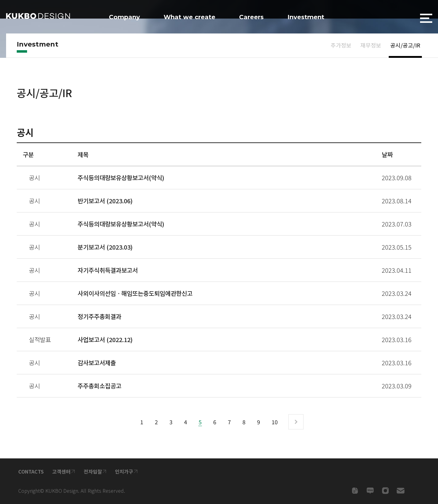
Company (124, 17)
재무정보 (371, 45)
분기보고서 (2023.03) (105, 247)
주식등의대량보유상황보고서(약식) (121, 178)
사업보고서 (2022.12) (105, 339)
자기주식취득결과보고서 (108, 270)
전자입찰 (93, 471)
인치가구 (124, 471)
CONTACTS (31, 471)
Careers (251, 17)
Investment (306, 17)
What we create (189, 17)
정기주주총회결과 (99, 316)
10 (275, 422)
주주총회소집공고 (99, 386)
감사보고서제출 (97, 363)
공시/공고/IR (405, 45)
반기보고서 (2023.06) (105, 201)
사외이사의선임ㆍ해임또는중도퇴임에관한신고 (135, 293)
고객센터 (61, 471)
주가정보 (341, 45)
